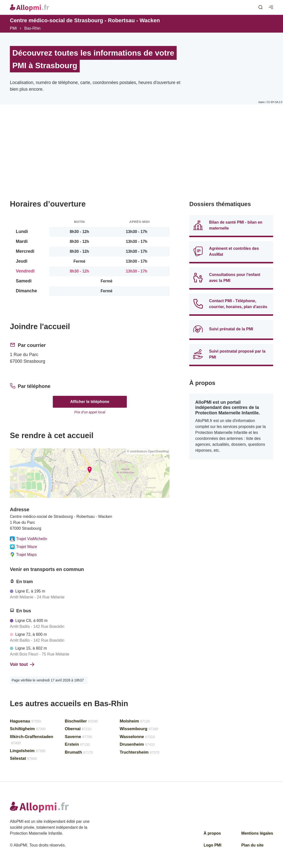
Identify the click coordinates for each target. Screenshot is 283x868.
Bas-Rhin (32, 28)
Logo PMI (212, 845)
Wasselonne (137, 737)
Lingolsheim (28, 751)
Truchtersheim (140, 752)
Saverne (78, 737)
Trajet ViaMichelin (28, 539)
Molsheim (135, 721)
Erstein (77, 744)
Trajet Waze (23, 547)
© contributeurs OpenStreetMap (148, 451)
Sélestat (23, 758)
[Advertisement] (90, 159)
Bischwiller (81, 721)
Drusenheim (137, 744)
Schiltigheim (28, 729)
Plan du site (252, 845)
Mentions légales (257, 833)
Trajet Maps (23, 555)
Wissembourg (139, 729)
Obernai (78, 729)
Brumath (79, 752)
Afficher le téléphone (90, 402)
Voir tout (22, 664)
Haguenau (25, 721)
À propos (212, 833)
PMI (13, 28)
